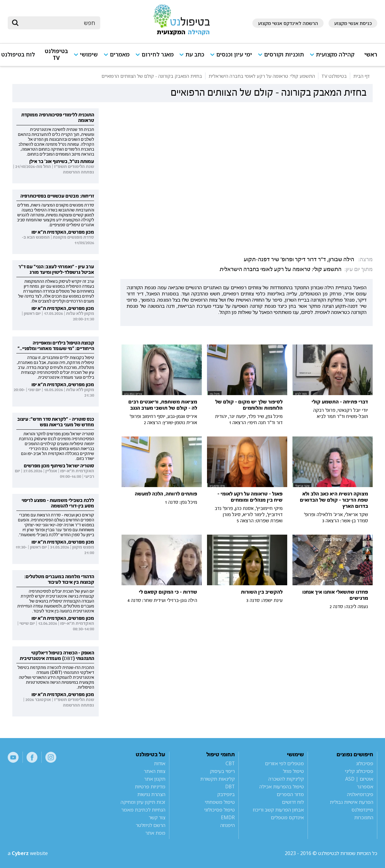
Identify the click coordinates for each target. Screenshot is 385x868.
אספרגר (365, 787)
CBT (230, 763)
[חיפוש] (58, 23)
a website (28, 853)
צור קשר (157, 817)
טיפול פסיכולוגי (219, 810)
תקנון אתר (155, 779)
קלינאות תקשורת (217, 779)
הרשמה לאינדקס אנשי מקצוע (288, 23)
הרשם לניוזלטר (151, 825)
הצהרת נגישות (151, 794)
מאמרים (120, 54)
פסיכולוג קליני (359, 771)
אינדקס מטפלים (287, 817)
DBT (230, 787)
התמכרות (364, 817)
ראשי (371, 54)
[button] (334, 57)
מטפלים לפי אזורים (284, 763)
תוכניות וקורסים (284, 54)
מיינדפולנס (362, 810)
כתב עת (195, 54)
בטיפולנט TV (56, 54)
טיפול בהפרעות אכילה (282, 787)
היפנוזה (228, 825)
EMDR (228, 817)
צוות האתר (155, 771)
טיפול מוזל (293, 771)
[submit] (15, 23)
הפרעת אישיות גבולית (352, 802)
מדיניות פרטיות (150, 787)
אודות (160, 763)
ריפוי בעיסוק (222, 771)
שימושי (89, 54)
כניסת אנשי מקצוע (353, 23)
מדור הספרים (290, 794)
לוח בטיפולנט (18, 54)
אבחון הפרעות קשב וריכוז (278, 810)
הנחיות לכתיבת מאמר (143, 810)
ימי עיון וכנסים (234, 54)
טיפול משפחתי (220, 802)
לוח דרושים (293, 802)
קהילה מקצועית (335, 54)
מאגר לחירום (158, 54)
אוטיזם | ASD (359, 779)
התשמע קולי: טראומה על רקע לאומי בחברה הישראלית (281, 269)
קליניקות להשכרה (286, 779)
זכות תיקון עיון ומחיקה (143, 802)
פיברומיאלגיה (360, 794)
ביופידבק (226, 794)
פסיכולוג (365, 763)
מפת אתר (155, 833)
